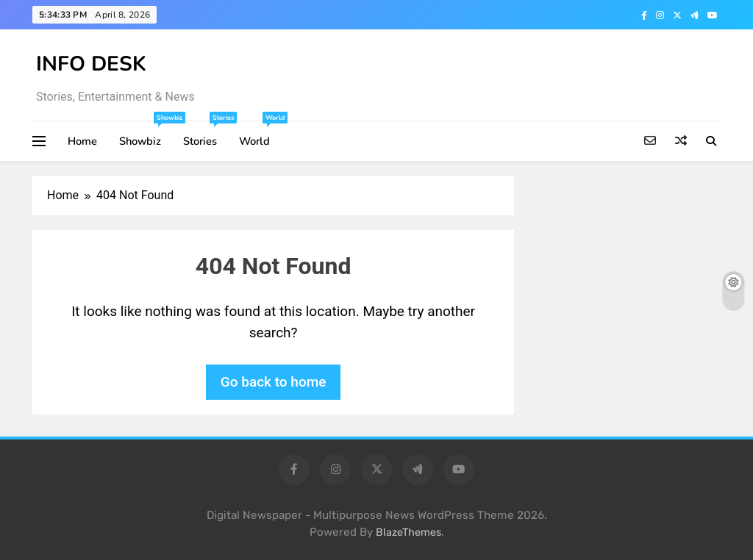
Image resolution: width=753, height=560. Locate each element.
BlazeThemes (408, 532)
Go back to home (274, 382)
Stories (206, 135)
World (260, 135)
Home (82, 141)
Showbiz (146, 135)
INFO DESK (91, 64)
